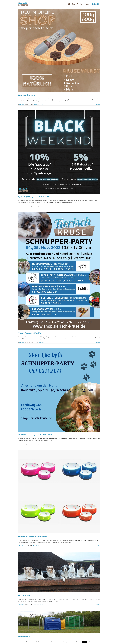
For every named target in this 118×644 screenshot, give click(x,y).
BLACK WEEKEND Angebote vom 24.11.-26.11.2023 (34, 197)
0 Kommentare (41, 104)
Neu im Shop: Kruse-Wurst (26, 95)
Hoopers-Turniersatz (24, 636)
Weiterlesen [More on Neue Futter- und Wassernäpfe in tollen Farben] (98, 546)
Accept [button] (84, 642)
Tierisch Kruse (22, 104)
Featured (35, 104)
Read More (89, 642)
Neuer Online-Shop (24, 595)
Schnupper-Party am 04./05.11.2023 (29, 333)
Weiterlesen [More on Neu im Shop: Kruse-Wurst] (98, 104)
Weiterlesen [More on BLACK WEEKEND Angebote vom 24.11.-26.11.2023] (98, 206)
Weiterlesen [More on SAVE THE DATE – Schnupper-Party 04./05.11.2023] (98, 444)
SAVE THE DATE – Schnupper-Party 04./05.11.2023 (35, 435)
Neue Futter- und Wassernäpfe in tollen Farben (33, 537)
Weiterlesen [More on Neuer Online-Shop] (98, 605)
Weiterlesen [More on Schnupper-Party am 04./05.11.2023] (98, 342)
